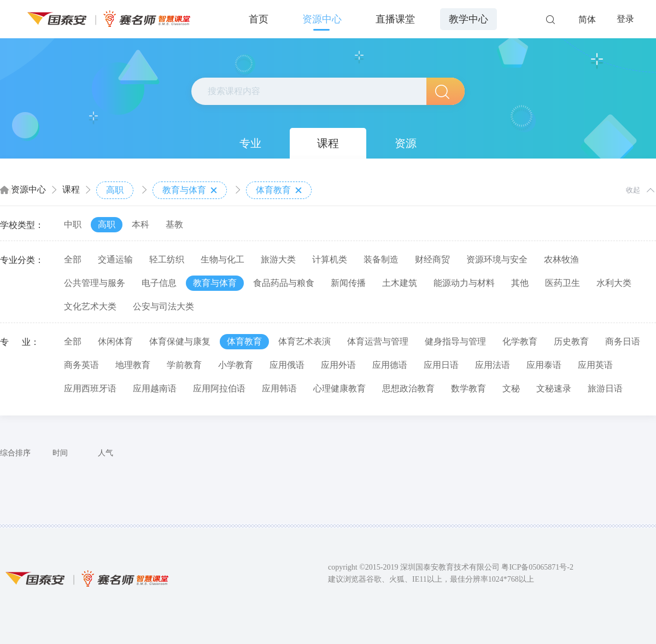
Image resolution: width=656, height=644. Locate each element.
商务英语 (81, 365)
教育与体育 (190, 190)
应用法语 (493, 365)
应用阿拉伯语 (219, 388)
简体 (587, 19)
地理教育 (133, 365)
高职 (115, 190)
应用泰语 (544, 365)
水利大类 (614, 283)
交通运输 (115, 259)
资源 (406, 143)
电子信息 (159, 283)
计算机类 (330, 259)
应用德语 (390, 365)
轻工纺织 (167, 259)
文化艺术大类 (90, 306)
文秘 (511, 388)
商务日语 (623, 341)
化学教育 (520, 341)
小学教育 (236, 365)
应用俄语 (287, 365)
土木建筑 (400, 283)
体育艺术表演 (304, 341)
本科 (140, 224)
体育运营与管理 (378, 341)
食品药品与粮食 (284, 283)
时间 (60, 453)
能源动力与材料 (464, 283)
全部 (73, 259)
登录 (625, 19)
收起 (633, 190)
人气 (106, 453)
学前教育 (184, 365)
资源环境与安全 (497, 259)
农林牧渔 (561, 259)
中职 (73, 224)
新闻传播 (348, 283)
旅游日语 (605, 388)
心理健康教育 (339, 388)
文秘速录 (554, 388)
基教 (174, 224)
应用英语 (595, 365)
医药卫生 (563, 283)
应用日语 (441, 365)
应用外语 (338, 365)
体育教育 (279, 190)
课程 (328, 143)
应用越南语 (155, 388)
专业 (250, 143)
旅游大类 (278, 259)
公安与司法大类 (163, 306)
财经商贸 (432, 259)
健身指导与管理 (455, 341)
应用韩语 (279, 388)
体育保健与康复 (180, 341)
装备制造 (381, 259)
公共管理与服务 (95, 283)
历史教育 (571, 341)
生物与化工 (222, 259)
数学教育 (468, 388)
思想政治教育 (408, 388)
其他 (520, 283)
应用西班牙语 (90, 388)
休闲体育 (115, 341)
